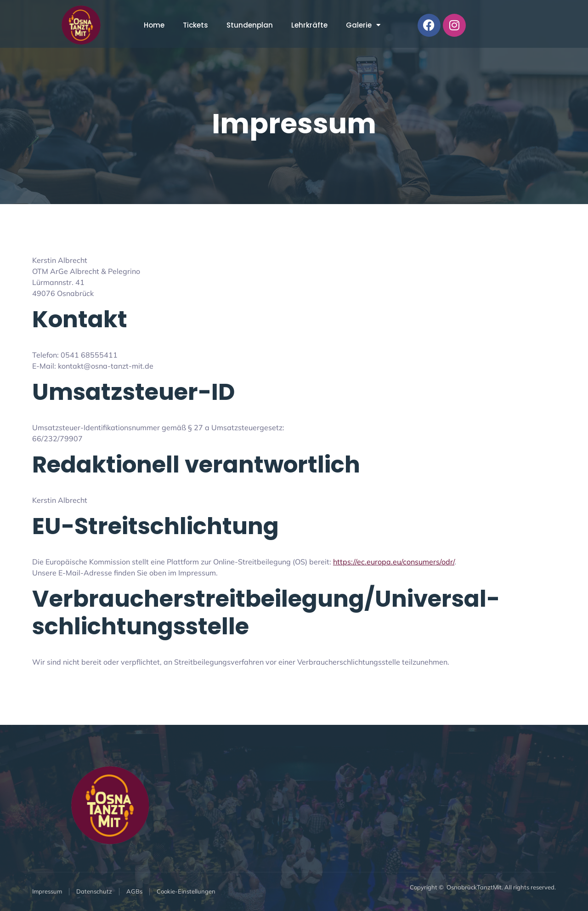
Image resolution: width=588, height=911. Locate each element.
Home (154, 25)
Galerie (363, 25)
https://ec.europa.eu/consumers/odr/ (394, 562)
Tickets (195, 25)
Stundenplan (250, 25)
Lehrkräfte (309, 25)
